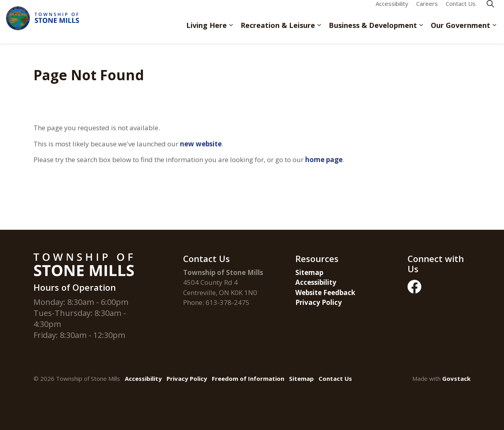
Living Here (207, 32)
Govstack (456, 378)
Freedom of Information (248, 378)
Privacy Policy (319, 302)
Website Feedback (325, 293)
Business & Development (373, 32)
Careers (427, 11)
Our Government (460, 32)
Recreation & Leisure (278, 32)
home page (324, 160)
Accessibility (392, 11)
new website (201, 144)
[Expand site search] (490, 11)
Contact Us (461, 11)
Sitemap (309, 272)
